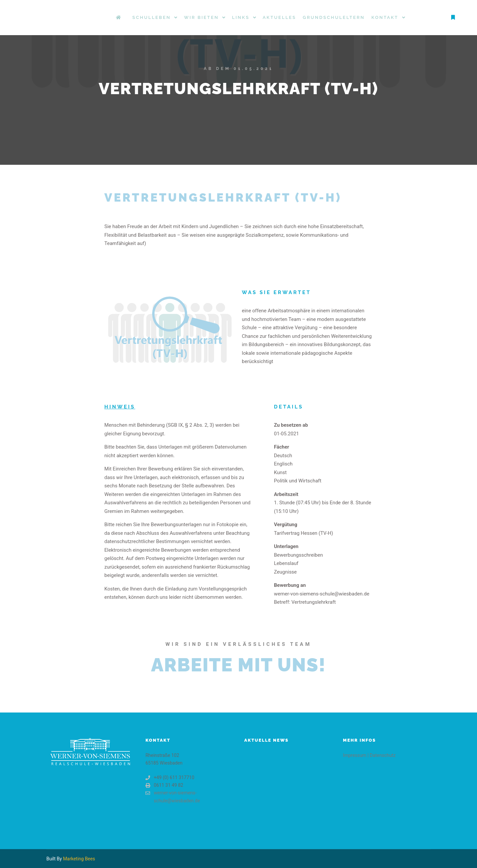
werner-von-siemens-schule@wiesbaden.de (173, 796)
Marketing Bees (79, 859)
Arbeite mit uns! (238, 665)
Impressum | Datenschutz (369, 755)
